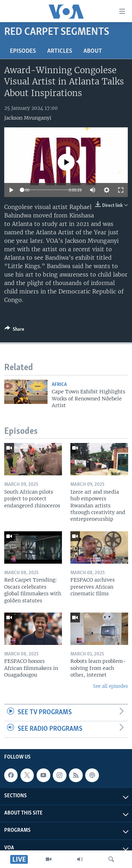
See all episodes (110, 686)
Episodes (23, 51)
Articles (60, 51)
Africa (59, 385)
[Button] (14, 330)
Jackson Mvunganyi (28, 118)
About (93, 51)
